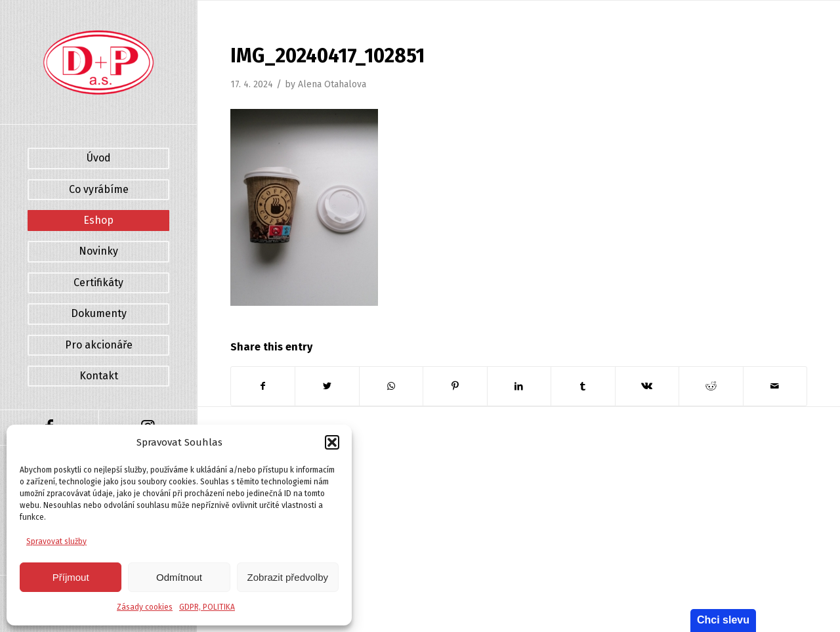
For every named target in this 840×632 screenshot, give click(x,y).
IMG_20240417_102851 (327, 56)
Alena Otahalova (332, 84)
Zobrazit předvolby (288, 577)
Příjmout (71, 577)
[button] (332, 442)
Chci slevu (723, 620)
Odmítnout (179, 577)
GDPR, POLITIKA (207, 607)
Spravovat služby (56, 541)
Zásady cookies (145, 607)
